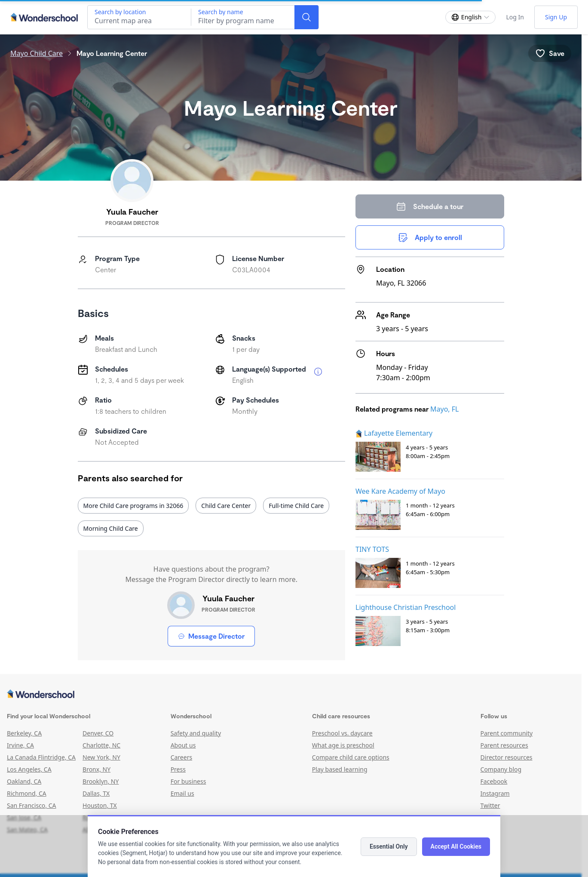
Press (178, 769)
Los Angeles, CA (29, 769)
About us (183, 745)
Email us (182, 793)
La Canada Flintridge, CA (41, 757)
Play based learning (340, 769)
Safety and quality (196, 733)
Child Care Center (226, 506)
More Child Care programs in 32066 (133, 506)
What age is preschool (343, 745)
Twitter (490, 805)
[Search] (306, 17)
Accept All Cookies (456, 846)
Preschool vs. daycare (342, 733)
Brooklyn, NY (101, 781)
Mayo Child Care (37, 53)
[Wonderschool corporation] (291, 695)
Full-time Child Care (296, 506)
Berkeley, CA (24, 733)
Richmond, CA (27, 793)
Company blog (501, 769)
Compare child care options (351, 757)
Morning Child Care (111, 528)
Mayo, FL (444, 409)
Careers (181, 757)
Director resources (507, 757)
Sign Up (556, 17)
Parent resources (504, 745)
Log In (515, 17)
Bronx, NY (96, 769)
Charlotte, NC (101, 745)
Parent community (507, 733)
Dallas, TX (96, 793)
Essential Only (389, 846)
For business (188, 781)
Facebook (494, 781)
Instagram (495, 793)
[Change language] (471, 17)
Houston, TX (100, 805)
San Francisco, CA (32, 805)
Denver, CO (98, 733)
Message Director (211, 636)
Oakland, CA (24, 781)
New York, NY (101, 757)
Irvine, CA (20, 745)
